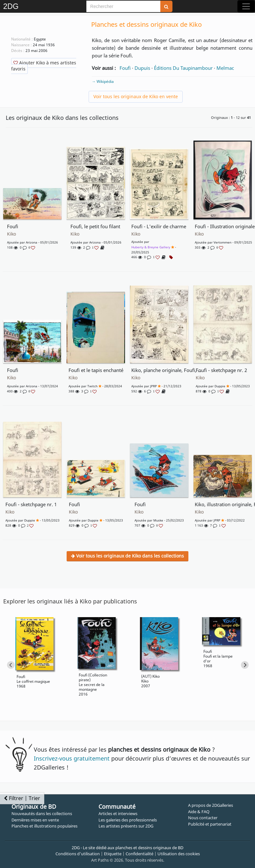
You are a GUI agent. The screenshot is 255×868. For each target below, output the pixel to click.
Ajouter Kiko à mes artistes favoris (44, 66)
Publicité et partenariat (210, 824)
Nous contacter (203, 818)
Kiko (11, 234)
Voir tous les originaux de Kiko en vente (136, 96)
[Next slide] (245, 665)
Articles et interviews (118, 813)
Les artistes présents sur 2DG (126, 826)
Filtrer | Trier (22, 798)
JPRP (153, 386)
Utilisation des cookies (179, 854)
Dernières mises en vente (35, 820)
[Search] (123, 6)
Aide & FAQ (199, 812)
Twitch (92, 386)
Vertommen (222, 242)
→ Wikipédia (103, 81)
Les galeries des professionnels (128, 820)
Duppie (220, 386)
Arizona (32, 242)
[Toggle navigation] (246, 6)
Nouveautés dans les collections (42, 813)
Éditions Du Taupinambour (183, 68)
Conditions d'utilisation (78, 854)
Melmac (225, 68)
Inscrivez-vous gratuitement (72, 758)
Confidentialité (139, 854)
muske (158, 520)
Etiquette (113, 854)
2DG (11, 6)
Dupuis (142, 68)
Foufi (125, 68)
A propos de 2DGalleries (211, 805)
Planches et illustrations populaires (44, 826)
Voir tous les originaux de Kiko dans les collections (127, 556)
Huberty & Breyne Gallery (151, 247)
